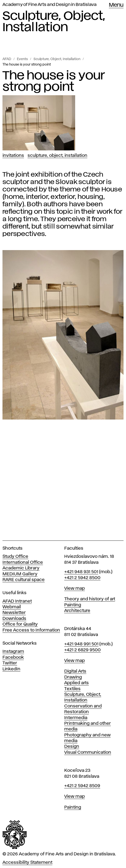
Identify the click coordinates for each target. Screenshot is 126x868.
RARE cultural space (24, 580)
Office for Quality (20, 624)
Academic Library (21, 568)
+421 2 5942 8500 (82, 578)
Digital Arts (75, 671)
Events (22, 59)
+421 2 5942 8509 (82, 786)
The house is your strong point (27, 65)
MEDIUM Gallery (20, 574)
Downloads (14, 619)
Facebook (13, 657)
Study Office (15, 557)
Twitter (10, 663)
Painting (73, 605)
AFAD (7, 59)
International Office (23, 563)
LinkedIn (11, 669)
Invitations (13, 156)
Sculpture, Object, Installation (57, 59)
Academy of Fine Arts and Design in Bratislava (49, 5)
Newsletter (14, 613)
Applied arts (77, 683)
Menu (116, 5)
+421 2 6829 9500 (82, 650)
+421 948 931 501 (81, 572)
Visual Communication (88, 752)
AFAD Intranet (17, 601)
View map (75, 588)
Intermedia (76, 718)
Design (72, 747)
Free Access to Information (31, 630)
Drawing (73, 677)
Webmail (12, 607)
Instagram (13, 652)
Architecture (77, 611)
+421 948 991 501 (81, 644)
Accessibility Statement (27, 863)
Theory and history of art (90, 599)
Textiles (72, 689)
